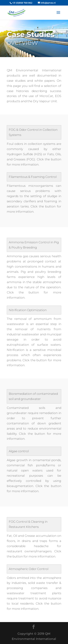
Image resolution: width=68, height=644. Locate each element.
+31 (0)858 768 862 (22, 3)
